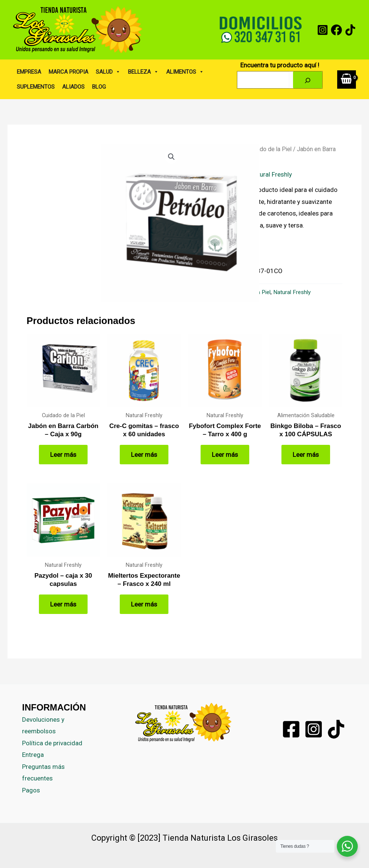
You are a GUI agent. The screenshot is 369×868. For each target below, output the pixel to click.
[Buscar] (308, 80)
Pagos (31, 790)
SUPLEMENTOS (36, 87)
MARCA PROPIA (68, 72)
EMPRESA (29, 72)
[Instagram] (323, 30)
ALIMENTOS (185, 72)
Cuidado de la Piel (269, 149)
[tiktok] (350, 30)
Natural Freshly (271, 174)
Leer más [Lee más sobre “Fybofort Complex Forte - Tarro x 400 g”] (225, 455)
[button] (171, 157)
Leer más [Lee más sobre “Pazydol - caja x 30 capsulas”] (63, 604)
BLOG (99, 87)
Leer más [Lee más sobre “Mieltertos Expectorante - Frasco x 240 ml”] (144, 604)
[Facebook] (336, 30)
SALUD (108, 72)
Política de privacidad (52, 743)
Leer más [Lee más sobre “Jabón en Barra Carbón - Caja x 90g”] (63, 455)
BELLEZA (143, 72)
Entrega (33, 755)
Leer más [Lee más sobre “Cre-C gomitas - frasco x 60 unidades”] (144, 455)
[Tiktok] (336, 729)
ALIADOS (73, 87)
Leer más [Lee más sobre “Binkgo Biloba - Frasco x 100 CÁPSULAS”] (306, 455)
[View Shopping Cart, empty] (347, 80)
